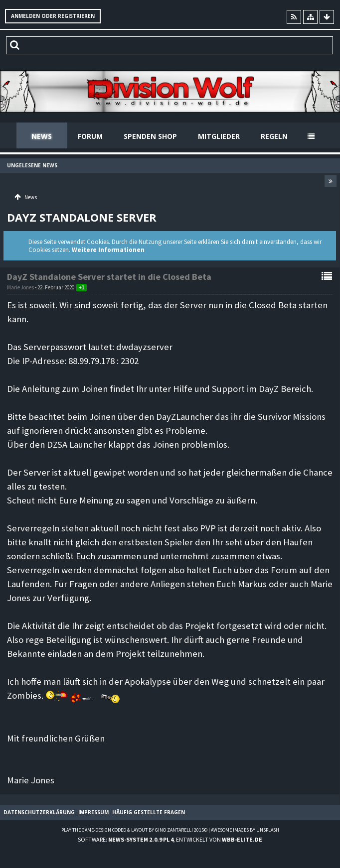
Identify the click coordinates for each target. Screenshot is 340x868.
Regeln (274, 136)
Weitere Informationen (108, 250)
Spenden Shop (150, 136)
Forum (90, 136)
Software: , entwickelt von (170, 839)
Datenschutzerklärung (39, 812)
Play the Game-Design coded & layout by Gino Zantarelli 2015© (134, 830)
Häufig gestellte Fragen (149, 812)
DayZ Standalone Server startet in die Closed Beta (109, 277)
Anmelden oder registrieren (53, 16)
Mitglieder (219, 136)
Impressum (93, 812)
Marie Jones (20, 287)
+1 (82, 288)
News (42, 136)
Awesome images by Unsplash (245, 830)
